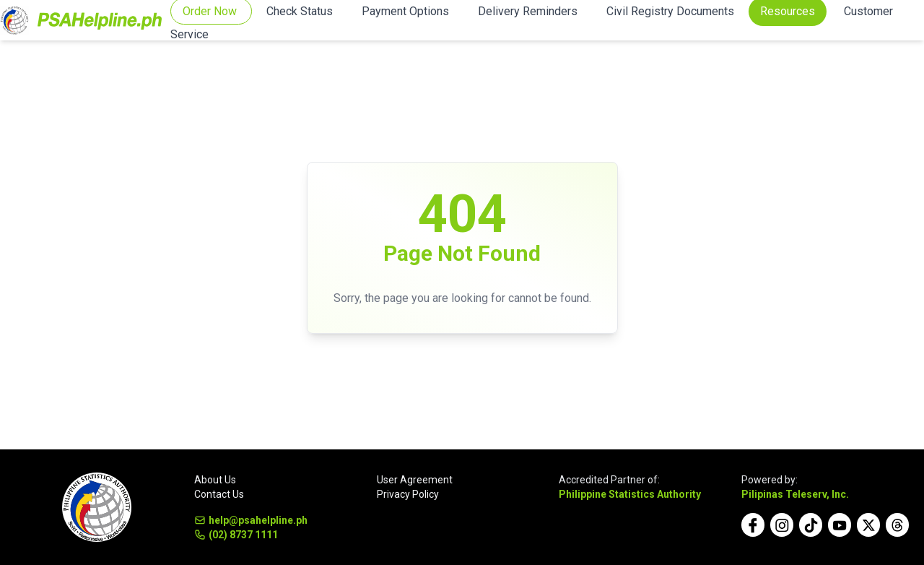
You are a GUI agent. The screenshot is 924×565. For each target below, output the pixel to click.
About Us (215, 480)
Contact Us (219, 494)
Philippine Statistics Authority (630, 494)
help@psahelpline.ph (251, 520)
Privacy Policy (408, 494)
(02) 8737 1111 (236, 535)
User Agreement (415, 480)
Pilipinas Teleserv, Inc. (795, 494)
